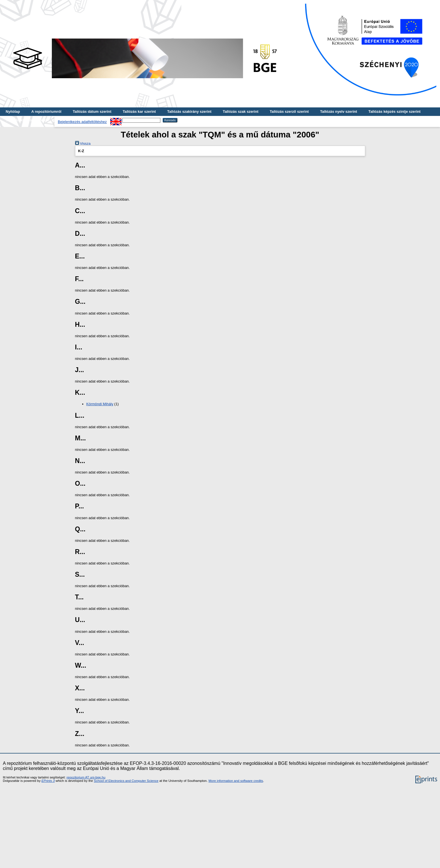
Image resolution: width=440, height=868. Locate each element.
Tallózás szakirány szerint (189, 112)
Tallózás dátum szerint (92, 112)
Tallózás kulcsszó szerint (27, 120)
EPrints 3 (48, 781)
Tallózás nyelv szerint (339, 112)
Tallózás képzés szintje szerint (394, 112)
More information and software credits (236, 781)
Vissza (83, 144)
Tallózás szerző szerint (289, 112)
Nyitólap (13, 112)
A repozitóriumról (46, 112)
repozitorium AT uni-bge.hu (86, 777)
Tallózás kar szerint (139, 112)
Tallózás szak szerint (241, 112)
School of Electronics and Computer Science (126, 781)
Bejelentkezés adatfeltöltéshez (82, 122)
